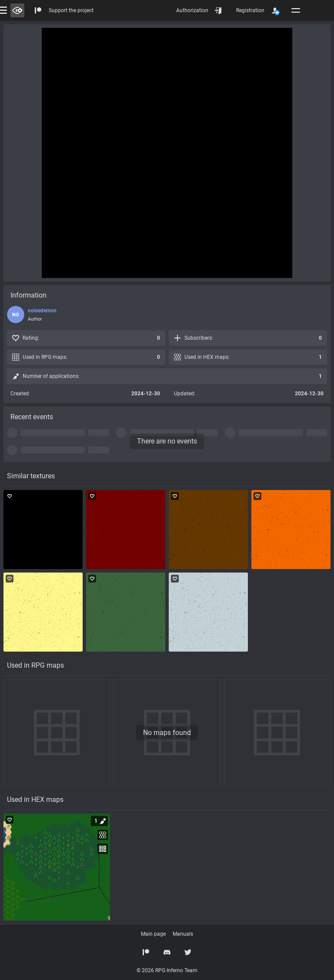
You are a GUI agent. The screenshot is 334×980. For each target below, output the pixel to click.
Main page (153, 934)
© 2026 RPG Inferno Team (167, 970)
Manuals (183, 934)
